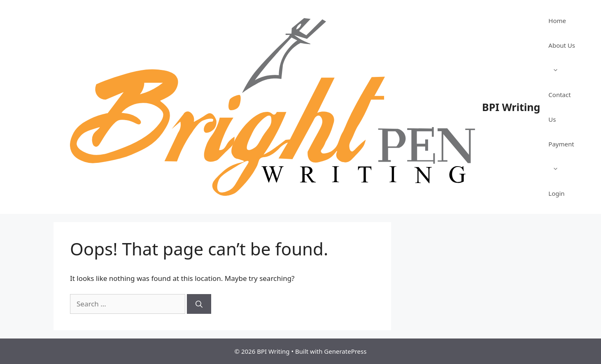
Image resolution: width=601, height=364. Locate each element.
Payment (561, 160)
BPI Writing (511, 107)
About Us (562, 62)
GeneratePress (345, 351)
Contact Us (559, 107)
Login (556, 193)
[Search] (199, 304)
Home (557, 21)
